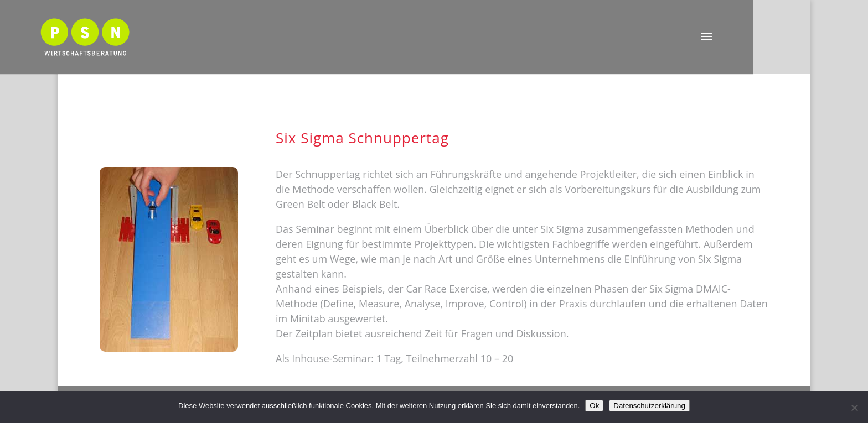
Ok (594, 406)
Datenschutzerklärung (649, 406)
